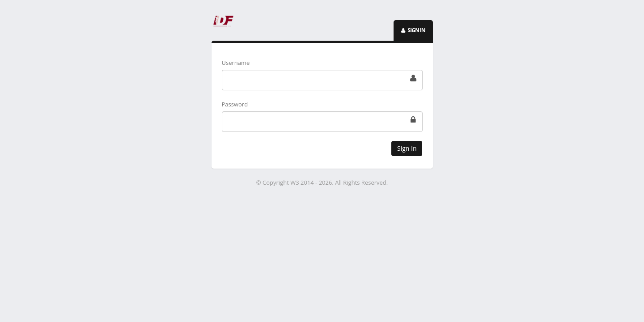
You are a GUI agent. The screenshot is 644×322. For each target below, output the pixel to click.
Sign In (407, 148)
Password (235, 104)
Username (236, 63)
